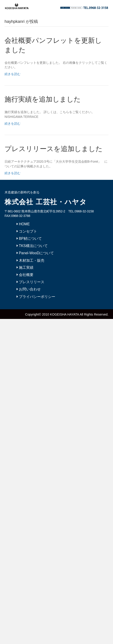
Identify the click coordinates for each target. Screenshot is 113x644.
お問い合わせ (29, 289)
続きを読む (13, 74)
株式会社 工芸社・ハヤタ (46, 202)
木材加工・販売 (30, 260)
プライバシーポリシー (36, 297)
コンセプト (27, 231)
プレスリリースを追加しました (54, 149)
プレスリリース (30, 282)
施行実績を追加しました (43, 99)
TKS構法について (32, 246)
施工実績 (25, 267)
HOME (23, 224)
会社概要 (25, 275)
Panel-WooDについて (35, 253)
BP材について (29, 239)
